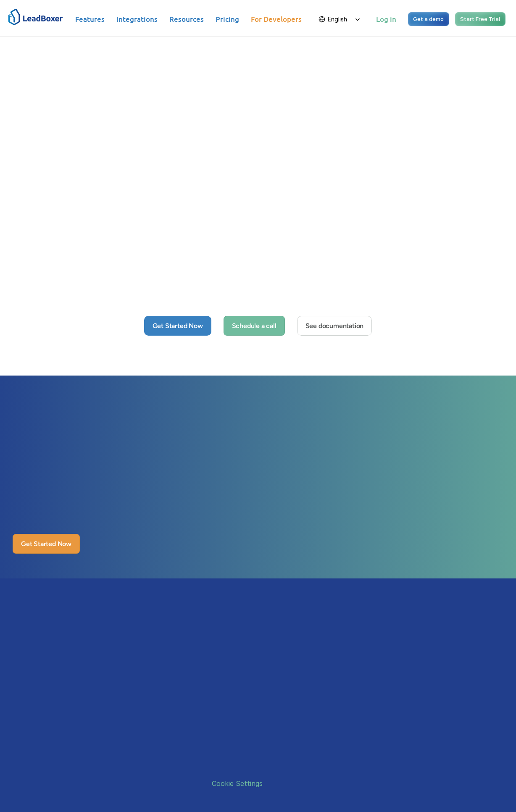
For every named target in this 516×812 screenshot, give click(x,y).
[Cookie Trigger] (237, 783)
